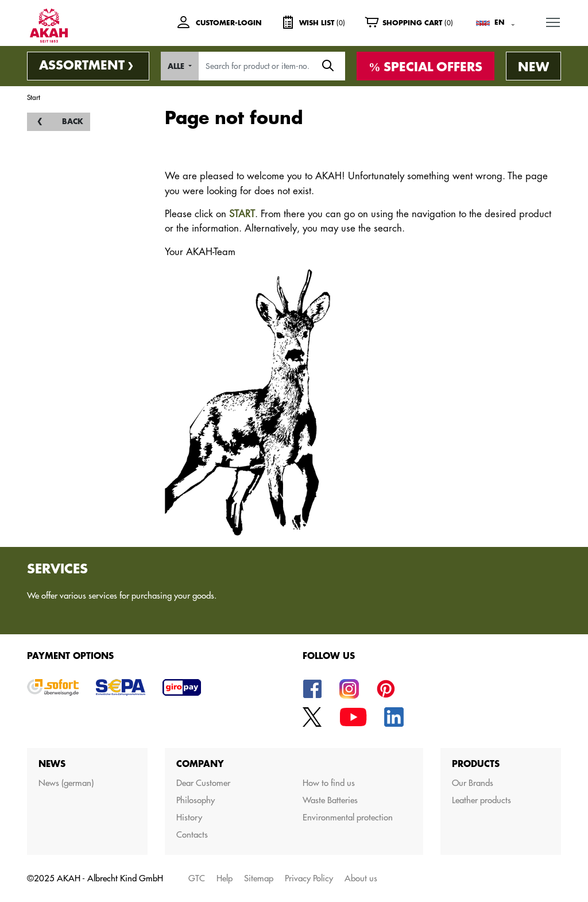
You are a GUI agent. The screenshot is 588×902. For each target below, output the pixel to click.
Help (225, 878)
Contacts (192, 834)
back (73, 122)
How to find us (329, 783)
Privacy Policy (309, 878)
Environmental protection (348, 817)
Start (34, 97)
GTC (197, 878)
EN (500, 22)
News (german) (66, 783)
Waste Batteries (330, 800)
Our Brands (473, 783)
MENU (554, 20)
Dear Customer (203, 783)
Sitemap (259, 878)
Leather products (481, 800)
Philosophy (196, 800)
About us (361, 878)
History (189, 817)
